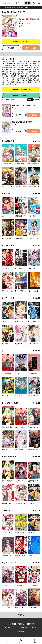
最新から (38, 100)
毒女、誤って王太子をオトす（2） (24, 122)
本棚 (35, 642)
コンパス (27, 24)
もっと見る (37, 141)
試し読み (11, 48)
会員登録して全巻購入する (21, 89)
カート (21, 642)
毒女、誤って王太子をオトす (22, 8)
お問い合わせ (25, 628)
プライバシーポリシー (12, 628)
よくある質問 (12, 624)
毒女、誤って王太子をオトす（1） (24, 106)
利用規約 (21, 624)
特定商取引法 (30, 624)
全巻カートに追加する (21, 96)
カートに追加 (31, 48)
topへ (21, 615)
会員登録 (28, 3)
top (3, 8)
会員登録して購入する (21, 42)
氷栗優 (27, 19)
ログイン (19, 3)
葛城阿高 (33, 19)
